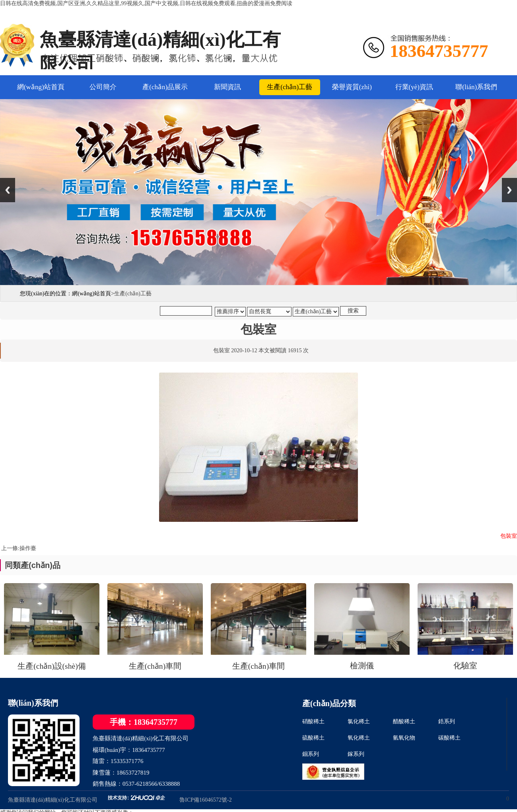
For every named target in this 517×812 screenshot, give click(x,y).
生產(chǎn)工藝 (290, 87)
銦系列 (311, 754)
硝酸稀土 (313, 721)
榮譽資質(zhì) (352, 87)
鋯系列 (447, 721)
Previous (8, 190)
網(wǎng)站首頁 (41, 87)
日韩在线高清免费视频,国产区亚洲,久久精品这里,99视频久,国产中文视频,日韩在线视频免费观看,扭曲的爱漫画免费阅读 (146, 3)
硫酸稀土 (313, 738)
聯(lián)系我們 (476, 87)
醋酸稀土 (404, 721)
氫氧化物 (404, 738)
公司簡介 (103, 87)
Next (509, 190)
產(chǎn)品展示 (165, 87)
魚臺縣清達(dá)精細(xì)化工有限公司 (53, 800)
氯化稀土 (359, 721)
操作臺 (28, 548)
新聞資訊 (227, 87)
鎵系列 (356, 754)
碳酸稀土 (449, 738)
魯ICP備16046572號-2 (205, 800)
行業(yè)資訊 (414, 87)
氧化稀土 (359, 738)
